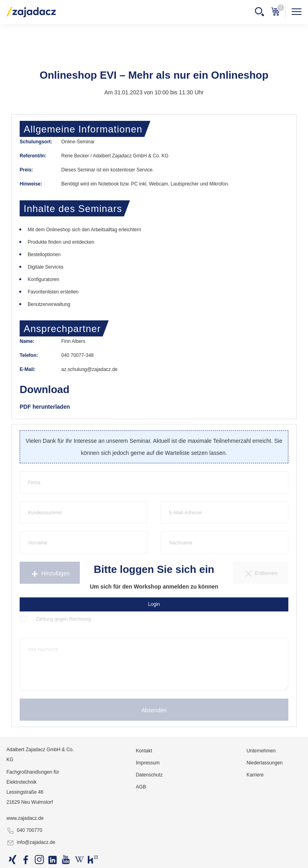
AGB (141, 787)
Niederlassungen (265, 763)
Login (154, 604)
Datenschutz (149, 775)
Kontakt (144, 751)
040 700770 (24, 831)
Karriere (255, 775)
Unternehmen (261, 751)
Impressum (148, 763)
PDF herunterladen (45, 407)
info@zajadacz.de (31, 843)
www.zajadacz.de (25, 818)
